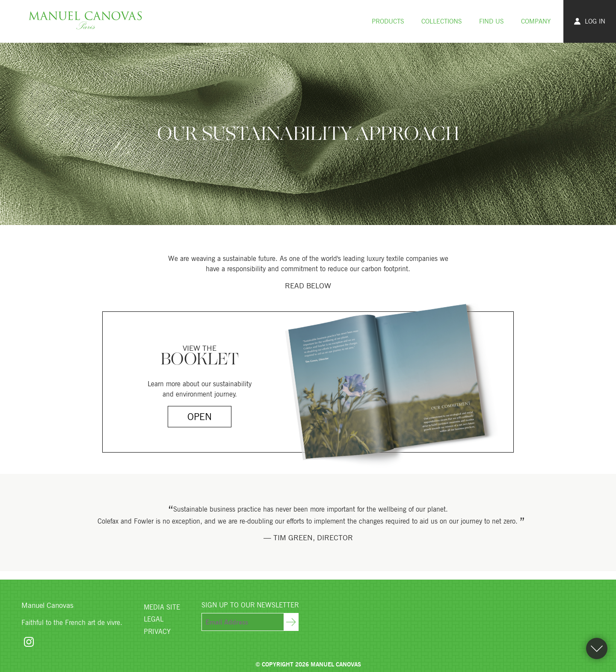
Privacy (157, 631)
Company (536, 21)
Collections (442, 21)
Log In (590, 21)
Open (200, 416)
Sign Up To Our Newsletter (250, 605)
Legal (154, 619)
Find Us (492, 21)
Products (388, 21)
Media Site (162, 607)
